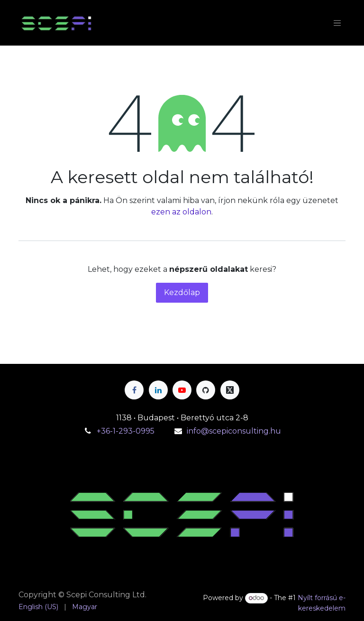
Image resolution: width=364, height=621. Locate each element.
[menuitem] (38, 607)
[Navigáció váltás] (337, 23)
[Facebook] (134, 390)
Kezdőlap (182, 292)
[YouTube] (182, 390)
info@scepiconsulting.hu (234, 431)
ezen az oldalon (181, 212)
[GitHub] (206, 390)
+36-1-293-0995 (127, 431)
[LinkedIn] (158, 390)
